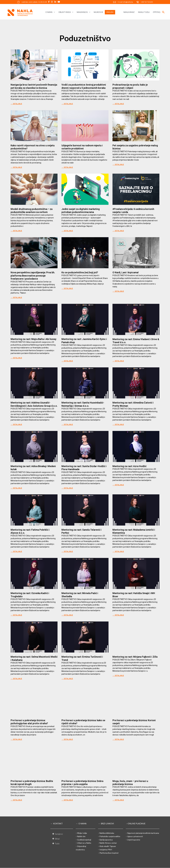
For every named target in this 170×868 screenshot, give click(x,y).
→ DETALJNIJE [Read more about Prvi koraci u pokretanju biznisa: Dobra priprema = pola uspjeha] (67, 800)
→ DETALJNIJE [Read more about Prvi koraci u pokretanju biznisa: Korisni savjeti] (118, 739)
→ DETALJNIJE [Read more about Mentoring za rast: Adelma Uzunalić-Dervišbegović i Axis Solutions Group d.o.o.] (16, 425)
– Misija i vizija (81, 833)
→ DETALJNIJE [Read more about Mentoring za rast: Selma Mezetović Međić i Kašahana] (16, 679)
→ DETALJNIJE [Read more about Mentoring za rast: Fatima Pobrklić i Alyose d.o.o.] (16, 552)
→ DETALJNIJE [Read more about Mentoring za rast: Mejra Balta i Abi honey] (16, 358)
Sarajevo (59, 834)
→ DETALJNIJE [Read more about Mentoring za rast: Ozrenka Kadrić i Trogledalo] (16, 615)
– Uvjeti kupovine (133, 840)
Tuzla (57, 843)
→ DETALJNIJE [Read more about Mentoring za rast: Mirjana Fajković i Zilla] (118, 676)
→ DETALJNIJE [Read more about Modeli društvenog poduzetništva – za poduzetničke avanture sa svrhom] (16, 231)
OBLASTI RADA (65, 12)
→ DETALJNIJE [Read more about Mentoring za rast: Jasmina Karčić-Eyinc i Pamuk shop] (67, 361)
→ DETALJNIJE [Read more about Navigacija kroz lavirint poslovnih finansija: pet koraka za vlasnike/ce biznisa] (16, 104)
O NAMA (49, 12)
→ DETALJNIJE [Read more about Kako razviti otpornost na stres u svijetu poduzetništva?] (16, 167)
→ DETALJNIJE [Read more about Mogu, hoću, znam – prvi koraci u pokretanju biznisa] (118, 800)
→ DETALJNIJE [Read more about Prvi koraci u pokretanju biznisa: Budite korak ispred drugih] (16, 800)
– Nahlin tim (81, 836)
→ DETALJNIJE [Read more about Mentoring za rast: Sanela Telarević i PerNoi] (67, 552)
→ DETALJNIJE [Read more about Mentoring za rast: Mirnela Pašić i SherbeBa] (67, 615)
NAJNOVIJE (98, 12)
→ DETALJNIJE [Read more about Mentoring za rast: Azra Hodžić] (118, 485)
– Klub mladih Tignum (107, 846)
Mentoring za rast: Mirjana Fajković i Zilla (135, 657)
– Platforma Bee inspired (108, 853)
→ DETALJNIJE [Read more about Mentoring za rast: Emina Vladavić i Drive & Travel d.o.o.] (118, 361)
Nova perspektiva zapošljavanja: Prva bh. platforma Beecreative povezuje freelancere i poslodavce (33, 276)
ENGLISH (110, 12)
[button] (163, 12)
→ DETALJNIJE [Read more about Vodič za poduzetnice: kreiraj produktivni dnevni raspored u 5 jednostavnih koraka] (67, 104)
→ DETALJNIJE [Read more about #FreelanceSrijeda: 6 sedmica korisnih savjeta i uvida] (118, 231)
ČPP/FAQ (157, 12)
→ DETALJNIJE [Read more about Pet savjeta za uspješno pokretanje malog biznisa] (118, 165)
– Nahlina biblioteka (106, 833)
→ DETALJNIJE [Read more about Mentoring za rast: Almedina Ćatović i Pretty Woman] (118, 425)
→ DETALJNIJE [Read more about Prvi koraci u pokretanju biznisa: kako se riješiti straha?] (67, 739)
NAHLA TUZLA (144, 12)
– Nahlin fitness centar (107, 843)
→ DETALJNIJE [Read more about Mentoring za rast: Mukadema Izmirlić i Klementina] (118, 552)
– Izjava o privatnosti (134, 836)
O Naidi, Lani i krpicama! (126, 272)
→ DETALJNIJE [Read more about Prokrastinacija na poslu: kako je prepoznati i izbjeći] (118, 104)
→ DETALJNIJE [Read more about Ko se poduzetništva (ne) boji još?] (67, 288)
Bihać (57, 839)
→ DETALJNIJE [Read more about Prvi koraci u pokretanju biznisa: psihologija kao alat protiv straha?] (16, 739)
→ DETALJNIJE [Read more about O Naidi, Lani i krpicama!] (118, 291)
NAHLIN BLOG (82, 12)
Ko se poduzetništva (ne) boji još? (80, 272)
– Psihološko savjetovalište (109, 836)
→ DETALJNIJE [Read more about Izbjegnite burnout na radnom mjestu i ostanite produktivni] (67, 167)
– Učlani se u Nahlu (83, 843)
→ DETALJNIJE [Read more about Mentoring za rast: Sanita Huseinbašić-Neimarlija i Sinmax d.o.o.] (67, 425)
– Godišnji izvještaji (83, 840)
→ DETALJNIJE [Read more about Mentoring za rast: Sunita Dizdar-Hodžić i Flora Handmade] (67, 488)
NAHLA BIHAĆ (129, 12)
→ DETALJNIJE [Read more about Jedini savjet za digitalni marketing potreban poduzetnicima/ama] (67, 231)
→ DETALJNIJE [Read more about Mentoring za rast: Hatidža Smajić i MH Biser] (118, 615)
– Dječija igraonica (105, 840)
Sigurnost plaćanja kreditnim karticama (143, 833)
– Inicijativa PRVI (105, 850)
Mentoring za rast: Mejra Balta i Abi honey (33, 339)
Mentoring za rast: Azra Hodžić (129, 466)
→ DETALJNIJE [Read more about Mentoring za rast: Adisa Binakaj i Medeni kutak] (16, 488)
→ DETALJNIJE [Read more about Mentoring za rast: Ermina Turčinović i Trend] (67, 679)
